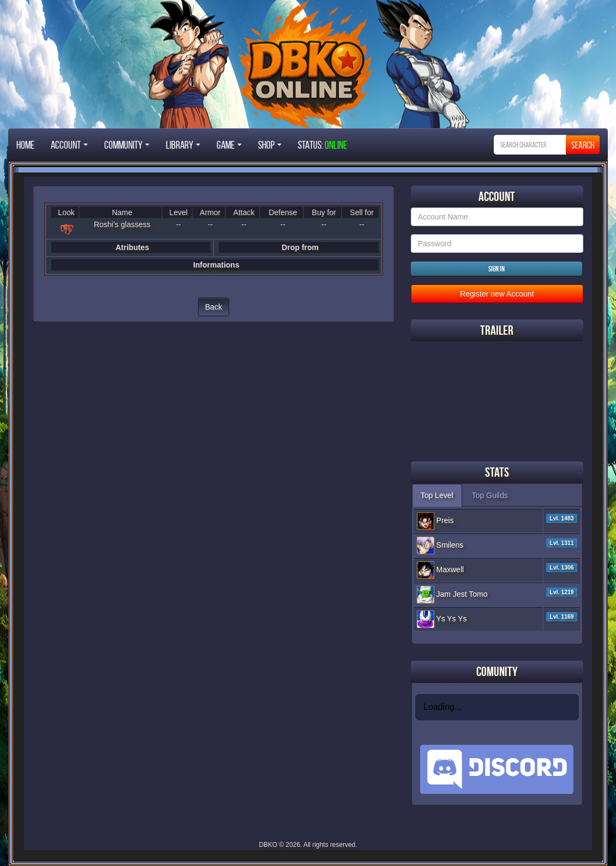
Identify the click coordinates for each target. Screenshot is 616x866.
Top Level (437, 495)
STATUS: (322, 145)
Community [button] (127, 145)
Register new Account (497, 294)
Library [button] (183, 145)
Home (25, 145)
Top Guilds (490, 495)
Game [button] (229, 145)
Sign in (497, 269)
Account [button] (69, 145)
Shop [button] (270, 145)
